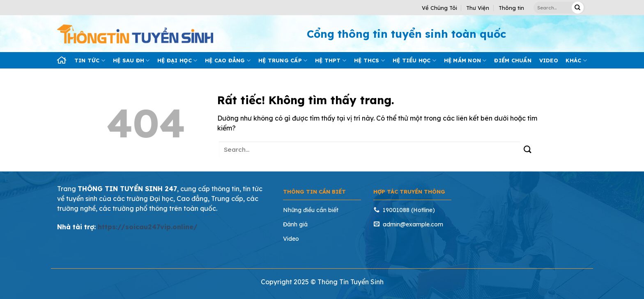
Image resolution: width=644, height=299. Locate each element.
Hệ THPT (331, 60)
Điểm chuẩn (513, 60)
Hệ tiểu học (414, 60)
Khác (576, 60)
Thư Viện (478, 8)
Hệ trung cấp (283, 60)
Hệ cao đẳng (228, 60)
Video (549, 60)
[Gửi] (578, 8)
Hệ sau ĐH (131, 60)
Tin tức (90, 60)
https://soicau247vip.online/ (148, 227)
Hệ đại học (177, 60)
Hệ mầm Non (465, 60)
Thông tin (511, 8)
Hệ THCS (369, 60)
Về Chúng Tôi (439, 8)
